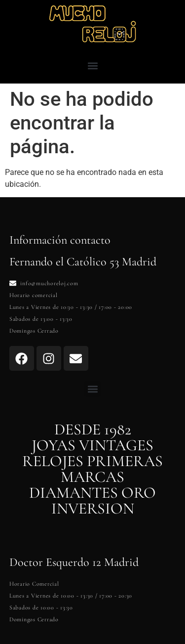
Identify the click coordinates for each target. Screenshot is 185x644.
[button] (92, 65)
